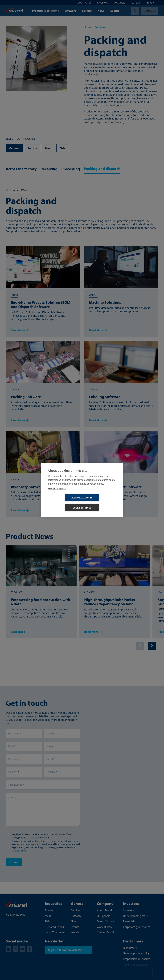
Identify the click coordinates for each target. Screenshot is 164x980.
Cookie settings (100, 503)
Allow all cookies (64, 503)
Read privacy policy (57, 493)
